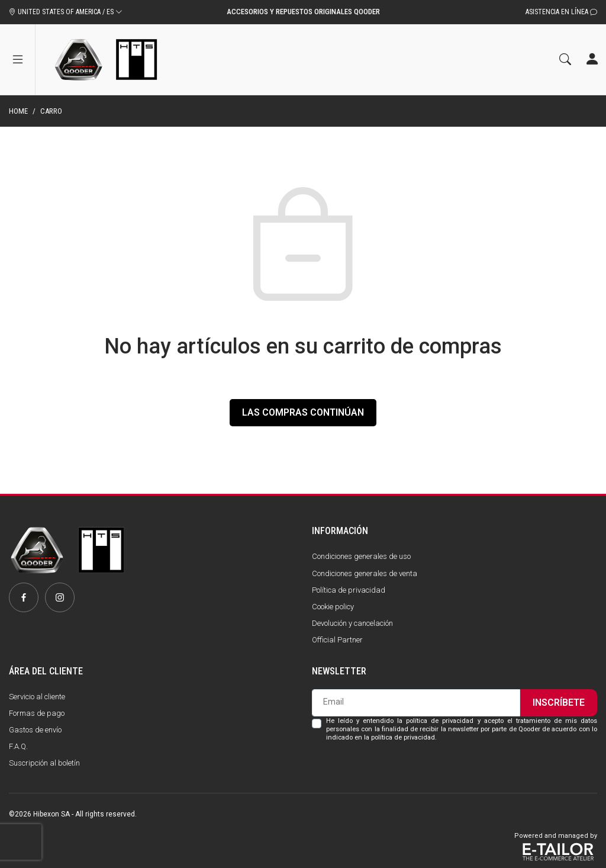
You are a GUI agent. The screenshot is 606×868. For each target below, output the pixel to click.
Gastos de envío (35, 730)
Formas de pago (37, 713)
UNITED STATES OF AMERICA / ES (66, 12)
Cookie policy (333, 607)
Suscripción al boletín (44, 763)
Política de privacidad (349, 590)
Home (18, 111)
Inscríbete (559, 703)
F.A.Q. (18, 746)
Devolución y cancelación (352, 623)
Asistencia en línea (561, 12)
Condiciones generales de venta (365, 573)
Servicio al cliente (37, 697)
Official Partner (337, 640)
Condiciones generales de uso (361, 556)
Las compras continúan (303, 412)
